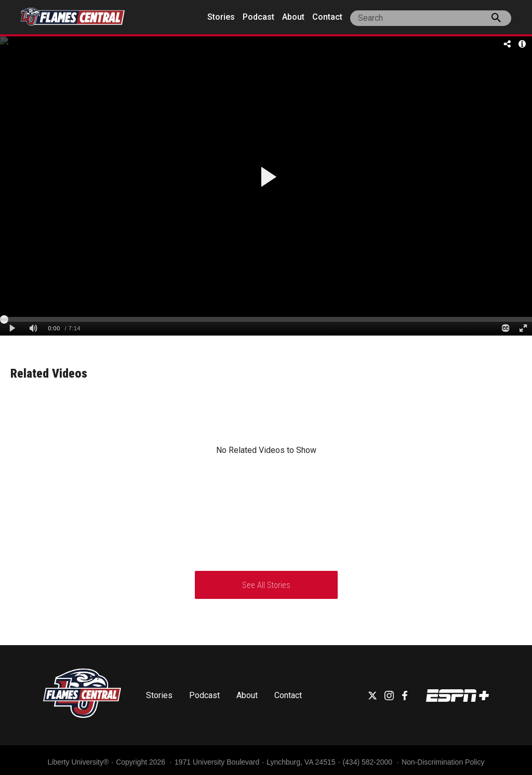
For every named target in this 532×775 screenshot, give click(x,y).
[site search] (431, 18)
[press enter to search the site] (496, 20)
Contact (327, 17)
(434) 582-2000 (368, 762)
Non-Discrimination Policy (443, 762)
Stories (221, 17)
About (293, 17)
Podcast (258, 17)
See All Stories (266, 585)
